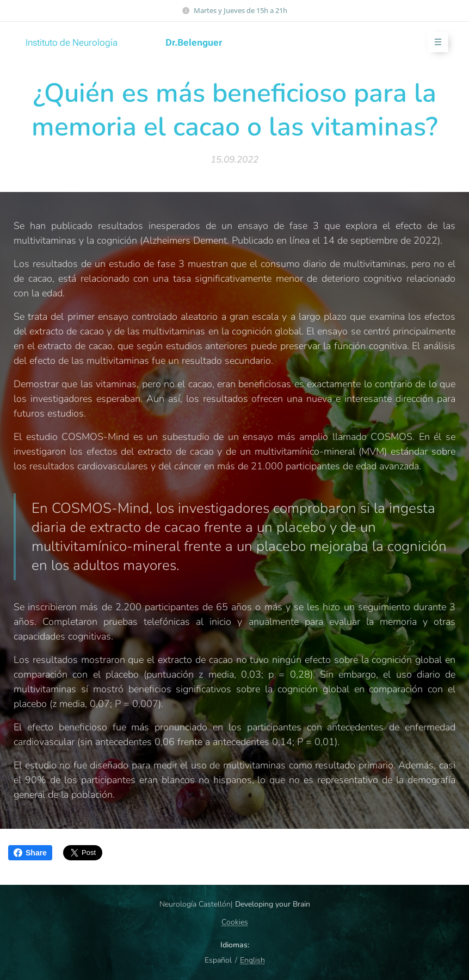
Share (30, 853)
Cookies (235, 922)
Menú (434, 42)
